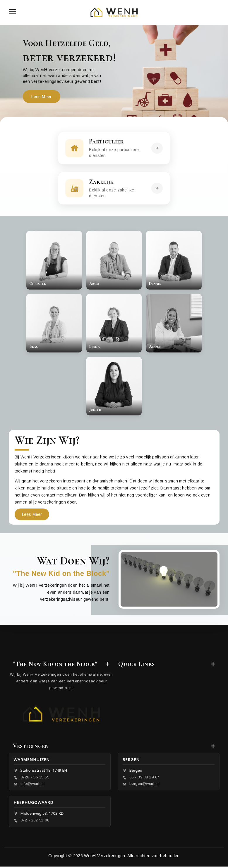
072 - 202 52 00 (35, 822)
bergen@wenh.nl (145, 785)
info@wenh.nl (33, 785)
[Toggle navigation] (12, 12)
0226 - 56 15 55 (35, 779)
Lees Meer (42, 97)
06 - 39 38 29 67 (144, 779)
